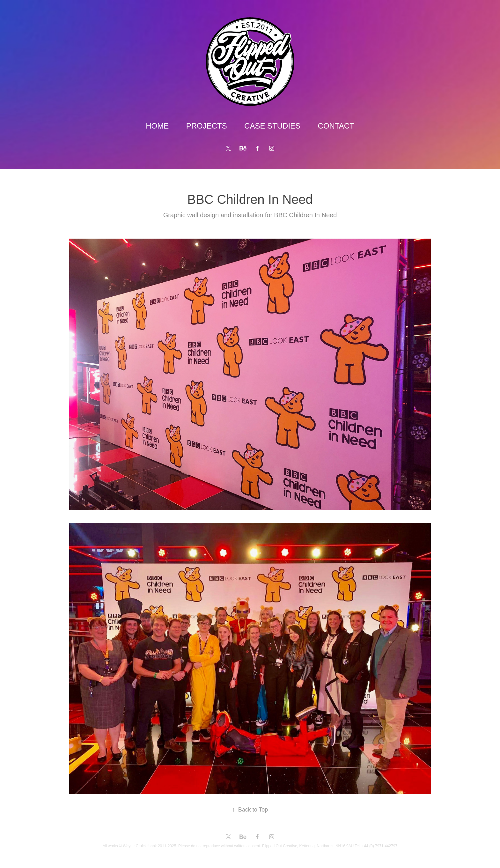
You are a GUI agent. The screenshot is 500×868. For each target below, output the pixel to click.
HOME (157, 126)
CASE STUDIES (272, 126)
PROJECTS (207, 126)
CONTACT (336, 126)
